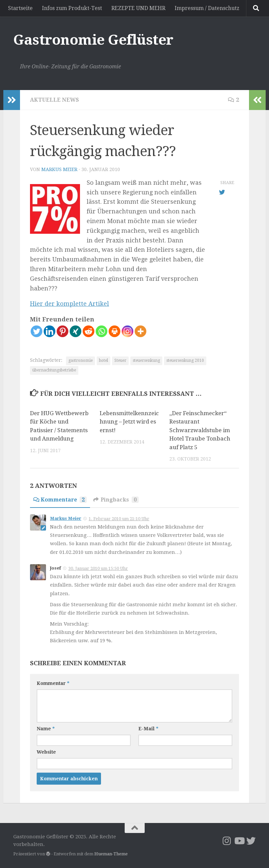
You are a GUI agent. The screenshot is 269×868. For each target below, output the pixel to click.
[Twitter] (36, 331)
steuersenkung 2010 (185, 360)
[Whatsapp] (101, 331)
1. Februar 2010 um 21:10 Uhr (119, 519)
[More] (140, 331)
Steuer (120, 360)
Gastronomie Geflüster (93, 40)
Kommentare (60, 500)
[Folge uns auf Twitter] (251, 841)
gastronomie (80, 360)
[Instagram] (127, 331)
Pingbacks (116, 500)
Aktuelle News (54, 100)
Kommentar (53, 683)
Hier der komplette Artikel (69, 304)
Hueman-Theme (111, 854)
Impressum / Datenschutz (207, 8)
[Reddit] (88, 331)
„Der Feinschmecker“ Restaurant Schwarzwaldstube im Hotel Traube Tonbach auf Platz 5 (200, 430)
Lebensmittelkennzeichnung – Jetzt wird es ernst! (129, 422)
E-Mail (148, 729)
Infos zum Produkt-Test (72, 8)
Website (46, 752)
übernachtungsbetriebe (54, 370)
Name (46, 729)
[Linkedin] (49, 331)
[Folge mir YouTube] (239, 841)
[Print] (114, 331)
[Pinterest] (62, 331)
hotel (103, 360)
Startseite (20, 8)
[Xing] (75, 331)
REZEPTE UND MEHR (138, 8)
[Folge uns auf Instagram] (227, 841)
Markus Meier (59, 169)
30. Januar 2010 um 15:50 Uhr (98, 568)
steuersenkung (146, 360)
